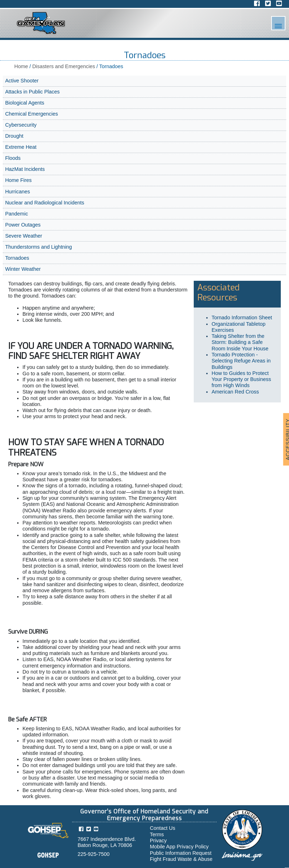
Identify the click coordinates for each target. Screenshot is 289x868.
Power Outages (23, 225)
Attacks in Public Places (32, 92)
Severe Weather (24, 236)
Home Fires (18, 180)
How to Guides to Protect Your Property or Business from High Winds (241, 379)
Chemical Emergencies (31, 114)
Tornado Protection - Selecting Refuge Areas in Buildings (241, 361)
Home (21, 66)
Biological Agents (25, 103)
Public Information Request (181, 853)
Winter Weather (23, 269)
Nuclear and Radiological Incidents (45, 203)
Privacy (158, 841)
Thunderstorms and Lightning (38, 247)
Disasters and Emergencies (64, 66)
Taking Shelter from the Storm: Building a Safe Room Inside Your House (241, 342)
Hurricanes (17, 192)
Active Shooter (22, 81)
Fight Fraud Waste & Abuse (181, 859)
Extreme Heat (21, 147)
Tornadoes (17, 258)
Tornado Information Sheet (242, 318)
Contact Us (163, 828)
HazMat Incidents (25, 169)
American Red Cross (235, 392)
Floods (13, 158)
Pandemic (16, 214)
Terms (157, 834)
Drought (14, 136)
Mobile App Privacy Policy (179, 847)
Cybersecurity (21, 125)
